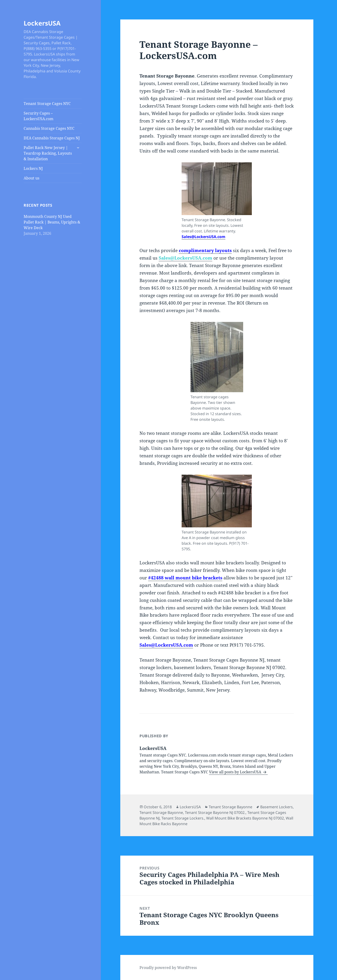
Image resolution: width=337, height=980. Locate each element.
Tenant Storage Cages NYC (47, 104)
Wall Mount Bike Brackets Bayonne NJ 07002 (245, 818)
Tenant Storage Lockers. (183, 818)
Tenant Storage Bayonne (231, 807)
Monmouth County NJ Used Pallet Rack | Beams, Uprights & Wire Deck (52, 222)
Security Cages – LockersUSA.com (38, 116)
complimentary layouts (205, 250)
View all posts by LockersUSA (236, 772)
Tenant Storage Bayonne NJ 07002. (215, 812)
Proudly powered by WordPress (168, 968)
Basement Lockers (277, 807)
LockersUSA (42, 23)
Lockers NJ (33, 168)
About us (31, 178)
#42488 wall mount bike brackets (185, 578)
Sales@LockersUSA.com (203, 237)
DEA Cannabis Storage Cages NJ (52, 138)
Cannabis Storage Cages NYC (49, 128)
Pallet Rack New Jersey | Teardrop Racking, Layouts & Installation (48, 153)
